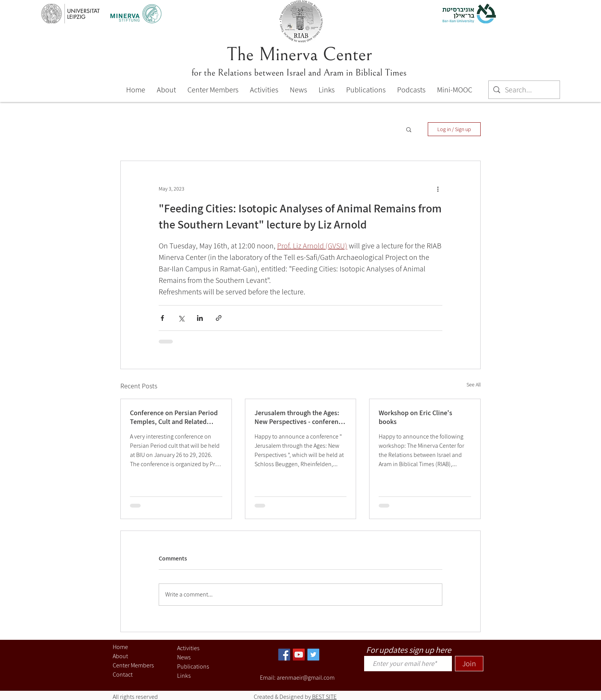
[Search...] (524, 90)
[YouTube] (299, 655)
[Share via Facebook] (162, 318)
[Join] (469, 664)
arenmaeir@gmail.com (306, 678)
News (184, 657)
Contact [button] (123, 675)
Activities (188, 648)
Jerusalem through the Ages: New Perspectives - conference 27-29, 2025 (300, 417)
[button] (409, 129)
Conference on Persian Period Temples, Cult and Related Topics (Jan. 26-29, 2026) (174, 417)
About (120, 656)
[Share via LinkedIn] (200, 318)
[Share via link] (219, 318)
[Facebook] (284, 655)
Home (120, 647)
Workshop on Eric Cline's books (415, 417)
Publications (193, 666)
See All (474, 385)
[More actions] (438, 189)
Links (184, 676)
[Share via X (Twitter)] (181, 318)
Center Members (133, 665)
